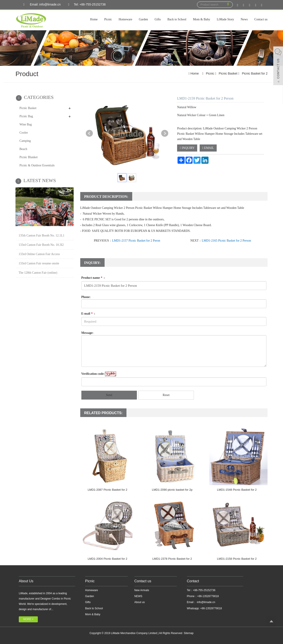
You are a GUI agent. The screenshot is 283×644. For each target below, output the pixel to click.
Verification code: (93, 374)
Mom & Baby (202, 19)
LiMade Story (225, 19)
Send (109, 395)
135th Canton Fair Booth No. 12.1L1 (41, 235)
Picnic (108, 19)
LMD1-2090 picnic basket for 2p (172, 490)
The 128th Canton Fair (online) (38, 273)
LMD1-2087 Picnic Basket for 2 (108, 490)
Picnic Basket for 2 (254, 73)
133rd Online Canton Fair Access (39, 254)
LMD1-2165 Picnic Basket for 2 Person (226, 241)
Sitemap (189, 633)
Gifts (158, 19)
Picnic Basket (228, 73)
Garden (143, 19)
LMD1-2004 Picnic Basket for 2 (108, 559)
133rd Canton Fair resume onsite (39, 263)
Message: (87, 333)
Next (165, 133)
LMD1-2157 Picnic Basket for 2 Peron (136, 241)
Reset (166, 395)
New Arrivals (142, 590)
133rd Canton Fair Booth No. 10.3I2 (41, 245)
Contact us (261, 19)
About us (140, 602)
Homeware (125, 19)
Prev (89, 133)
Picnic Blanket (29, 157)
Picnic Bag (26, 116)
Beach (23, 149)
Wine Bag (26, 124)
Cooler (24, 133)
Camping (25, 141)
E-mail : (88, 314)
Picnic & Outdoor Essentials (37, 165)
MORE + (28, 619)
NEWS (138, 596)
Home (94, 19)
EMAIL (208, 148)
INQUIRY (187, 148)
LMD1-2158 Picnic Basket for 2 (237, 559)
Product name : (93, 278)
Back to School (177, 19)
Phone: (86, 297)
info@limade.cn (206, 602)
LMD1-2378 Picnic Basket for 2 (172, 559)
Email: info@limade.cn (41, 5)
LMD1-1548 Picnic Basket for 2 (237, 490)
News (244, 19)
